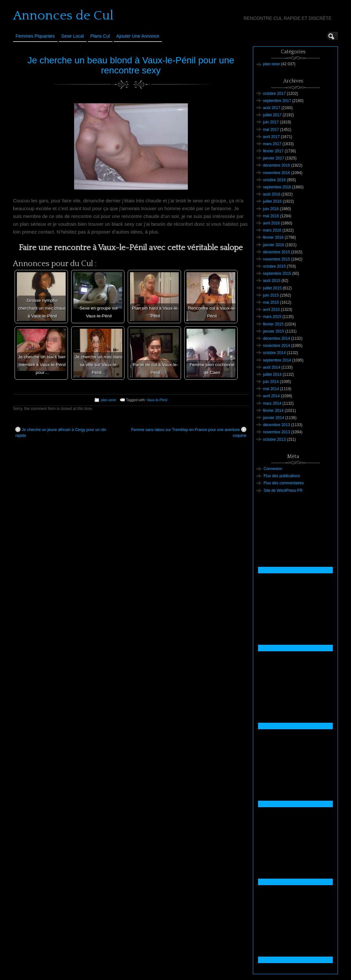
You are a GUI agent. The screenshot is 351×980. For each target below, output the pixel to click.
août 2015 (272, 281)
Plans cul (100, 36)
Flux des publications (282, 476)
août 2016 (272, 194)
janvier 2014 (273, 418)
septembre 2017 (277, 101)
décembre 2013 (276, 425)
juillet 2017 (272, 115)
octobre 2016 (274, 180)
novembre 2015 (276, 259)
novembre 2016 (276, 173)
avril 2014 (271, 396)
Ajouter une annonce (138, 36)
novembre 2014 (276, 346)
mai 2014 (271, 389)
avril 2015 (271, 310)
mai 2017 (271, 130)
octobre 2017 (274, 94)
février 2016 (273, 237)
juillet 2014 (272, 375)
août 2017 (272, 108)
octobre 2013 (274, 439)
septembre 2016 (277, 187)
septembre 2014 (277, 360)
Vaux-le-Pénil (157, 400)
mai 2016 (271, 216)
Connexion (273, 469)
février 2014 (273, 411)
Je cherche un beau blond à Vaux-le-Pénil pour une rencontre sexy (131, 65)
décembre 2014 (276, 338)
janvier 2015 (273, 331)
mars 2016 (272, 230)
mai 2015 (271, 302)
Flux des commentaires (284, 483)
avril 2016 (271, 223)
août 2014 (272, 367)
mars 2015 (272, 317)
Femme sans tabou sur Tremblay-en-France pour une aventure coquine (189, 432)
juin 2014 (271, 382)
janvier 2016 (273, 245)
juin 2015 (271, 295)
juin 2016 (271, 209)
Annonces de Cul (63, 16)
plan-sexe (108, 400)
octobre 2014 (274, 353)
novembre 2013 (276, 432)
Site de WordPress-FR (283, 490)
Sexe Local (73, 36)
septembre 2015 (277, 274)
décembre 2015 (276, 252)
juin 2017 (271, 122)
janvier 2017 (273, 158)
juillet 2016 (272, 201)
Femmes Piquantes (35, 36)
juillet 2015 (272, 288)
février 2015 (273, 324)
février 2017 (273, 151)
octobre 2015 (274, 266)
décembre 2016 (276, 165)
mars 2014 (272, 403)
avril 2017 (271, 137)
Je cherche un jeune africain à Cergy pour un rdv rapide (61, 432)
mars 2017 (272, 144)
